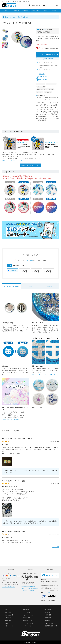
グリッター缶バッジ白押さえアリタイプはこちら (46, 374)
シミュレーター (35, 11)
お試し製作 (27, 618)
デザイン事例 (43, 77)
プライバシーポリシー (50, 623)
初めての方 (8, 612)
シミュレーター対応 (42, 44)
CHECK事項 (29, 260)
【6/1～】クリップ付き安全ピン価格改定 (16, 17)
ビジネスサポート (29, 626)
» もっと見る (55, 547)
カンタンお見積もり (29, 623)
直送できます (48, 612)
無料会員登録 (48, 609)
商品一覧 (7, 11)
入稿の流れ (8, 618)
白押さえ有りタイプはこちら (30, 165)
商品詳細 (42, 74)
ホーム (7, 609)
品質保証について (49, 618)
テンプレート (43, 80)
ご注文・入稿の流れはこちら (45, 63)
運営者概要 (48, 620)
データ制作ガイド (26, 11)
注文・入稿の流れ (10, 615)
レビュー (45, 11)
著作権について (28, 620)
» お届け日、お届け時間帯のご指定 (30, 588)
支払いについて (9, 626)
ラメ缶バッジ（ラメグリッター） (12, 420)
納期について (8, 620)
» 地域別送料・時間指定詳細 (28, 586)
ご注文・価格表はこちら (48, 54)
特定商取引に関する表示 (51, 626)
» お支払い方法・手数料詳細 (8, 587)
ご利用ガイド (16, 11)
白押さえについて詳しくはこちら (12, 161)
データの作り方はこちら (44, 70)
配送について (8, 623)
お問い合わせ (54, 11)
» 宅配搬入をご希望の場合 (28, 590)
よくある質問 (47, 593)
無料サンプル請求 (29, 615)
